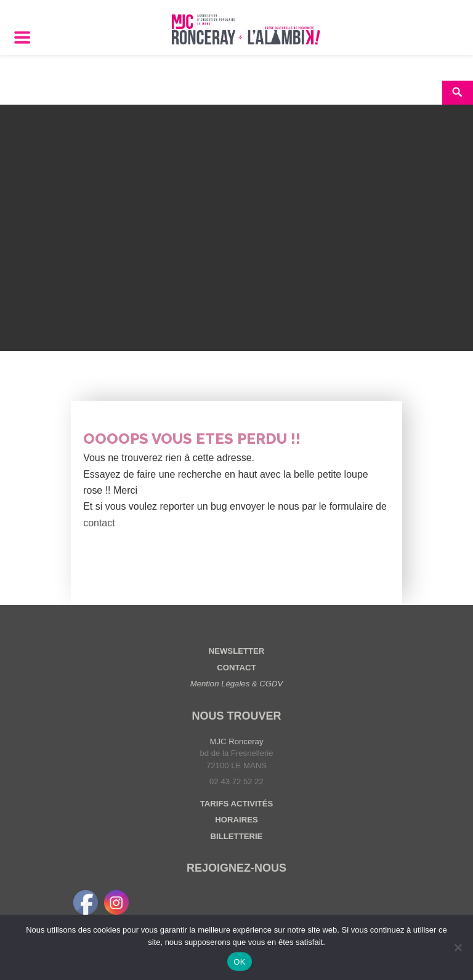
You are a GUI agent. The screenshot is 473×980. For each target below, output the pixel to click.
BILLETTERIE (237, 836)
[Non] (458, 947)
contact (99, 523)
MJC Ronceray (237, 741)
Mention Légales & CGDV (237, 684)
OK (239, 962)
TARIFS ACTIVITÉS (236, 804)
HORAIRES (236, 820)
